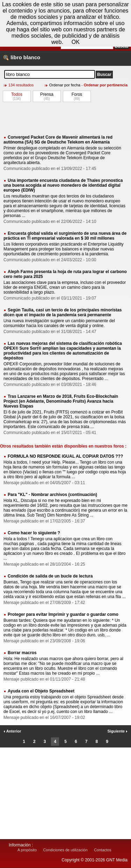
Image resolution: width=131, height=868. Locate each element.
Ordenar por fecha (65, 85)
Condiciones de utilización (65, 850)
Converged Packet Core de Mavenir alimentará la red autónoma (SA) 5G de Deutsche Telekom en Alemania (58, 140)
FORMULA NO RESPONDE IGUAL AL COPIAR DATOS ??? (65, 456)
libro (16, 57)
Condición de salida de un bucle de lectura (50, 576)
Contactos (103, 850)
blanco (32, 57)
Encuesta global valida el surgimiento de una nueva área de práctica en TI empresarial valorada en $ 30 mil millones (65, 236)
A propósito (27, 850)
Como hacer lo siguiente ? (34, 533)
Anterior (12, 731)
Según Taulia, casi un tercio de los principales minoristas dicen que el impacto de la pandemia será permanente (63, 312)
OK (76, 42)
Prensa (47, 94)
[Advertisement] (65, 118)
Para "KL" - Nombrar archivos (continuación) (52, 495)
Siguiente (117, 731)
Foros (77, 94)
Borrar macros (22, 653)
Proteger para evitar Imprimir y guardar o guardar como (63, 614)
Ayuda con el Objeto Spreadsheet (41, 691)
